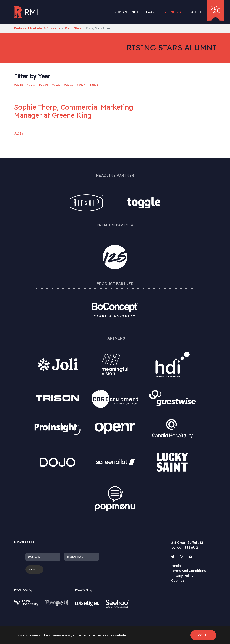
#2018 (18, 85)
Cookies (178, 581)
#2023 (68, 85)
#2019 (31, 85)
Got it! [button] (203, 635)
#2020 (43, 85)
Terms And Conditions (188, 571)
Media (176, 566)
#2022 (56, 85)
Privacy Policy (182, 576)
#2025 (94, 85)
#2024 (81, 85)
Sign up (34, 569)
